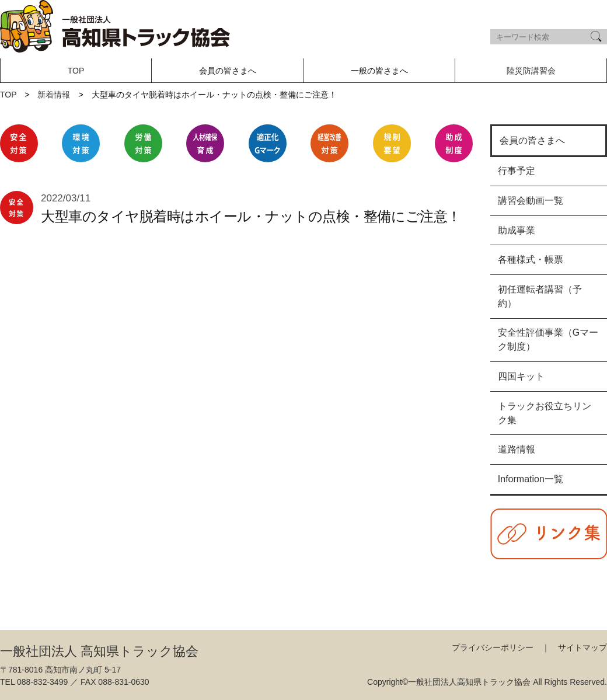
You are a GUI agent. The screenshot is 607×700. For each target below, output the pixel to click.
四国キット (521, 376)
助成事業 (517, 230)
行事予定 (517, 171)
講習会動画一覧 (531, 201)
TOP (76, 71)
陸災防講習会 (531, 71)
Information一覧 (531, 479)
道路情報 (517, 449)
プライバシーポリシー (493, 647)
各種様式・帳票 (531, 260)
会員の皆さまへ (532, 140)
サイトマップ (582, 647)
